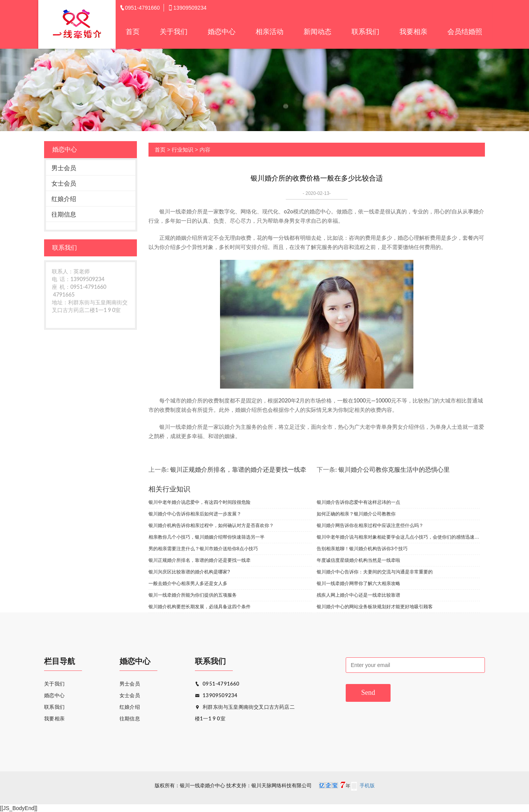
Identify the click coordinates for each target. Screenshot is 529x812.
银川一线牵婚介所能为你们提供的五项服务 (193, 595)
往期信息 (64, 214)
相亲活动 (270, 32)
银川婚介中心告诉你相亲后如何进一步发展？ (195, 514)
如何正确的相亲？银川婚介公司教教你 (356, 514)
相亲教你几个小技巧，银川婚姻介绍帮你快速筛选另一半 (206, 537)
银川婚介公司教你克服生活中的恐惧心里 (394, 470)
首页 (133, 32)
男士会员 (64, 168)
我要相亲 (413, 32)
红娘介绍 (64, 199)
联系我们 (365, 32)
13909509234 (216, 696)
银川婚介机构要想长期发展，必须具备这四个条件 (200, 607)
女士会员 (64, 183)
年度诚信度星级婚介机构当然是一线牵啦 (358, 560)
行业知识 (183, 150)
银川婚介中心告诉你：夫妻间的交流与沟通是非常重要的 (375, 572)
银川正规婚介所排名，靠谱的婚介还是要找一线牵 (238, 470)
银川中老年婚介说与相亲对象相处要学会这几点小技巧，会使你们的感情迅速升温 (398, 537)
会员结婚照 (465, 32)
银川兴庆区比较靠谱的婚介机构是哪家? (189, 572)
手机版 (367, 786)
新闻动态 (317, 32)
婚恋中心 (222, 32)
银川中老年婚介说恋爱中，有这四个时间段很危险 (200, 502)
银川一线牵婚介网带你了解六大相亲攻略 (358, 583)
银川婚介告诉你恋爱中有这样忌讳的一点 (358, 502)
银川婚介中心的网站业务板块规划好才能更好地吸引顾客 (375, 607)
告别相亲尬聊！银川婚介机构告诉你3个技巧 (362, 549)
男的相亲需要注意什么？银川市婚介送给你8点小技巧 (203, 549)
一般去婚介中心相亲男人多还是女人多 (188, 583)
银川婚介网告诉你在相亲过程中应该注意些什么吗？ (370, 525)
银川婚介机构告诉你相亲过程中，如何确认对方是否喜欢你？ (211, 525)
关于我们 (174, 32)
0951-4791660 (217, 684)
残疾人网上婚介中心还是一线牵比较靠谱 (358, 595)
